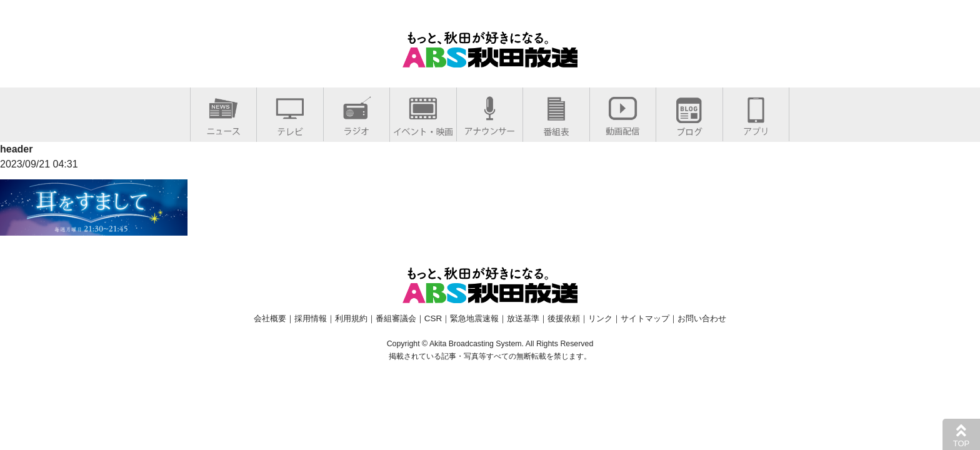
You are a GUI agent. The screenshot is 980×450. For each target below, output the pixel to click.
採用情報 (311, 318)
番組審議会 (396, 318)
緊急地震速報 (474, 318)
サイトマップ (645, 318)
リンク (600, 318)
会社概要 (270, 318)
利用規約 (351, 318)
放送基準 (523, 318)
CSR (433, 318)
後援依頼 (564, 318)
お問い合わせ (702, 318)
